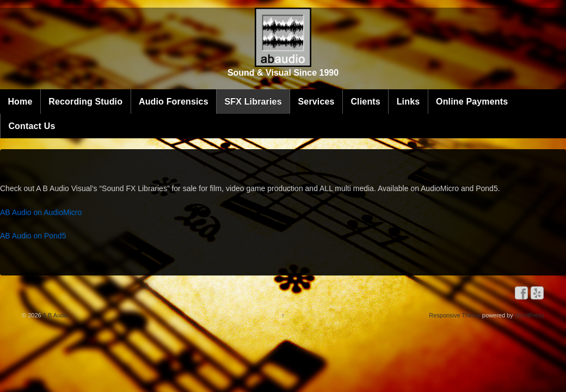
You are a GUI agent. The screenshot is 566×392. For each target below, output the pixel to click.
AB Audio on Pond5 (129, 232)
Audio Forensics (248, 86)
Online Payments (158, 110)
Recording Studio (159, 86)
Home (94, 86)
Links (94, 110)
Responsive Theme (441, 310)
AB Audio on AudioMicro (137, 208)
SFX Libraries (327, 86)
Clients (439, 86)
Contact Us (233, 110)
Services (390, 86)
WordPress (516, 310)
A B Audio (69, 310)
